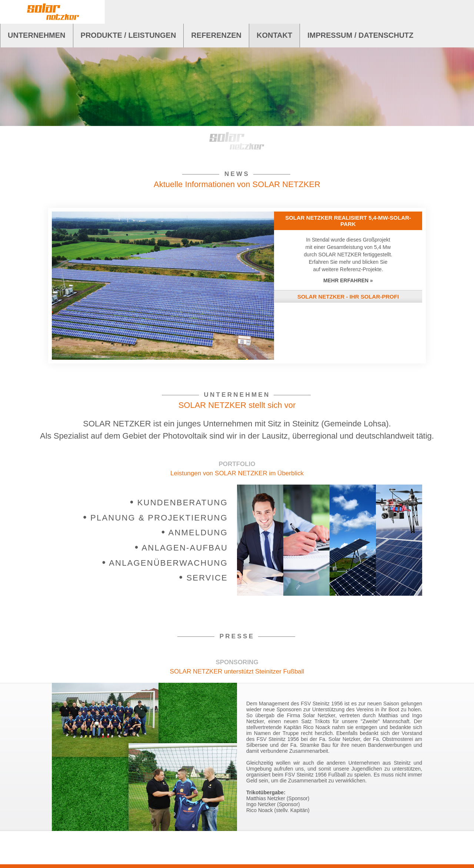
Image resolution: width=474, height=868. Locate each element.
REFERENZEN (216, 35)
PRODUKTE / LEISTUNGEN (128, 35)
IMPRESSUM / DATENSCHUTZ (360, 35)
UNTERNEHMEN (37, 35)
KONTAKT (274, 35)
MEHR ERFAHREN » (348, 280)
